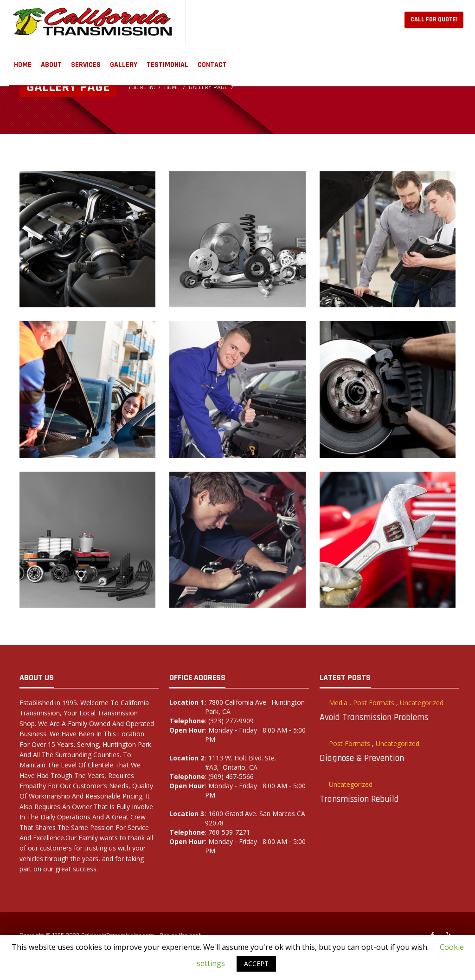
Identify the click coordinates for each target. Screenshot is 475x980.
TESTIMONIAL (167, 65)
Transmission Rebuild (359, 799)
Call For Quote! (434, 19)
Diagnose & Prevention (362, 758)
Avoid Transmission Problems (374, 717)
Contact (212, 65)
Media (338, 703)
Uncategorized (422, 703)
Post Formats (374, 703)
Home (23, 65)
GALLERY (124, 65)
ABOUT (51, 65)
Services (86, 65)
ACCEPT (256, 964)
